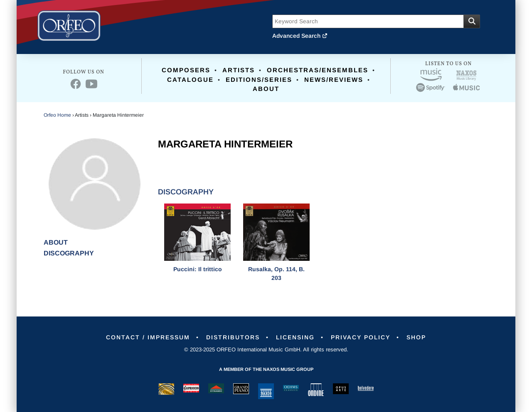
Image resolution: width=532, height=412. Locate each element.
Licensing (295, 337)
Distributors (233, 337)
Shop (416, 337)
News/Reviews (334, 80)
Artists (239, 70)
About (266, 89)
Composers (186, 70)
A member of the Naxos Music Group (266, 369)
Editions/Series (259, 80)
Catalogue (190, 80)
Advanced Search (300, 36)
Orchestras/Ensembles (318, 70)
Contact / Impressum (148, 337)
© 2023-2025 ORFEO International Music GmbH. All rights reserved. (266, 349)
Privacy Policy (361, 337)
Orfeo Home (57, 115)
